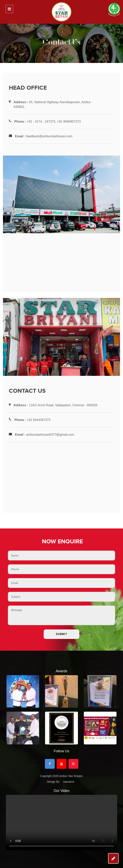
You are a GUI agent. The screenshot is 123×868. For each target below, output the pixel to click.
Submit (61, 634)
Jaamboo (69, 782)
